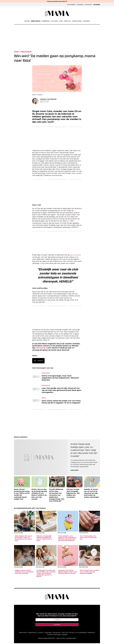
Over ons (65, 633)
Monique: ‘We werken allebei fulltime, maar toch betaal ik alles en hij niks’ (67, 573)
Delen (38, 362)
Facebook (80, 5)
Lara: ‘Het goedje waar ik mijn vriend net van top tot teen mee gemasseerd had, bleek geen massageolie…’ (61, 391)
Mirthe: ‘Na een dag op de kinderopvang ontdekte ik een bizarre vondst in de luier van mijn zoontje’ (39, 495)
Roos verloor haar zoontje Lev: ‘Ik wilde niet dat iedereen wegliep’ (89, 573)
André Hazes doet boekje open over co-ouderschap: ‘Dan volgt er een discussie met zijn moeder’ (84, 451)
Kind (61, 21)
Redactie (91, 633)
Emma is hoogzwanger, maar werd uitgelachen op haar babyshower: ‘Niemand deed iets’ (60, 379)
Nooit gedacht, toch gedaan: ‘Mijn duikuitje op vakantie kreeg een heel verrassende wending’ (67, 539)
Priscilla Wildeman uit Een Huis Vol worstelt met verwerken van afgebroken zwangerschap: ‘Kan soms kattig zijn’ (57, 496)
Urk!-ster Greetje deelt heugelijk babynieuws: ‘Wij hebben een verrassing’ (73, 494)
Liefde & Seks (77, 21)
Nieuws (27, 21)
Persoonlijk (36, 21)
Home (17, 52)
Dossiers (86, 21)
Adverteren (32, 633)
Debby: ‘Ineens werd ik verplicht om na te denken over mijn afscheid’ (24, 573)
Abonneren (23, 633)
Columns (54, 21)
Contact (40, 633)
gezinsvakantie (76, 256)
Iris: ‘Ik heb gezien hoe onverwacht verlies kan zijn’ (88, 538)
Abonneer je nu (43, 349)
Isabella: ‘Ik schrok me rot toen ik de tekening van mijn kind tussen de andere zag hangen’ (92, 494)
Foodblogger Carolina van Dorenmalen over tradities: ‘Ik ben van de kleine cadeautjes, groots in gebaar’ (46, 574)
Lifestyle (67, 21)
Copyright (48, 633)
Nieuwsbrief (71, 5)
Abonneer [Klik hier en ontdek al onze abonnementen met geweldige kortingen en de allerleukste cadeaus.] (97, 5)
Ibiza (68, 221)
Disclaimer (57, 633)
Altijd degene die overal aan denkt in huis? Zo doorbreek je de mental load (23, 539)
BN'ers (44, 399)
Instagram (88, 5)
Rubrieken (46, 21)
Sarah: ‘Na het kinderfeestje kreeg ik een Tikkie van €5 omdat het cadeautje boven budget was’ (22, 495)
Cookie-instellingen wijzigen (57, 635)
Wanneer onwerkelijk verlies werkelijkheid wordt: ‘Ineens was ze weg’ (44, 539)
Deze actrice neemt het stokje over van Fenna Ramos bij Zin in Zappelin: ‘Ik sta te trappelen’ (61, 403)
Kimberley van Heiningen (48, 99)
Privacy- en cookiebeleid (78, 633)
